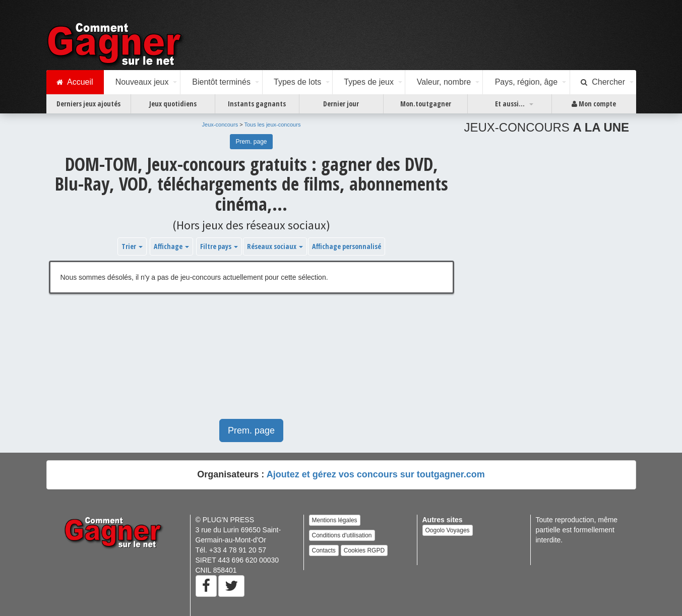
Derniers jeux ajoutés (88, 104)
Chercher (603, 82)
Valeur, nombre (444, 82)
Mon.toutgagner (426, 104)
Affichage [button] (171, 246)
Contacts (324, 550)
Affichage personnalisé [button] (347, 246)
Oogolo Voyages (448, 530)
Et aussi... (510, 104)
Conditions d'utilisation (342, 535)
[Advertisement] (252, 361)
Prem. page (251, 142)
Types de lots (297, 82)
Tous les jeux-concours (273, 125)
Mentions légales (335, 520)
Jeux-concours (220, 125)
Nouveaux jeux (142, 82)
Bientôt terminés (221, 82)
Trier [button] (132, 246)
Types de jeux (369, 82)
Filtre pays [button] (219, 246)
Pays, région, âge (526, 82)
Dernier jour (341, 104)
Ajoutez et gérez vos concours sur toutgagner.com (376, 474)
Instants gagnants (257, 104)
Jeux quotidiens (173, 104)
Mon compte (594, 104)
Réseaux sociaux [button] (275, 246)
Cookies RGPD (364, 550)
